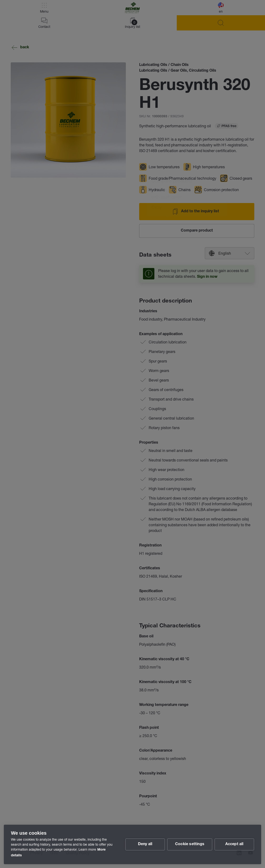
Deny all (145, 844)
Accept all (234, 844)
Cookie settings (190, 844)
